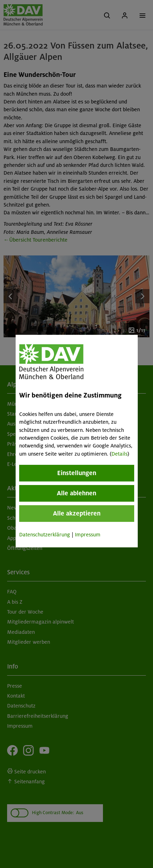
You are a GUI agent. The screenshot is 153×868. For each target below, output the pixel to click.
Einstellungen (76, 473)
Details (119, 454)
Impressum (87, 535)
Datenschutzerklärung (44, 535)
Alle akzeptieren (76, 513)
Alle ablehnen (76, 493)
